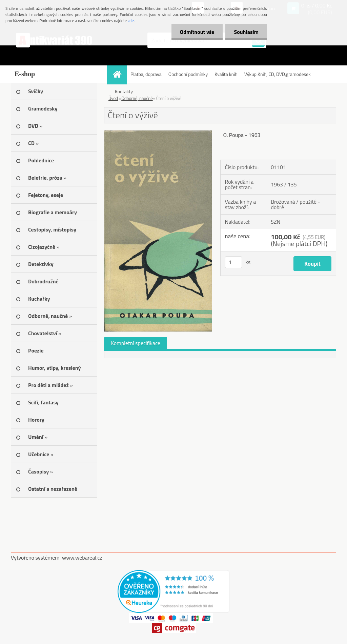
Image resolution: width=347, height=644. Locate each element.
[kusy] (233, 262)
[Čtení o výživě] (158, 133)
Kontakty (124, 91)
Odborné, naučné (137, 98)
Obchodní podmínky (188, 74)
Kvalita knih (226, 74)
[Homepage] (119, 74)
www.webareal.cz (82, 558)
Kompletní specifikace (136, 343)
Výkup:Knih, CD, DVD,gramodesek (278, 74)
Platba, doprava (146, 74)
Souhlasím (246, 32)
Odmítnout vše (197, 32)
